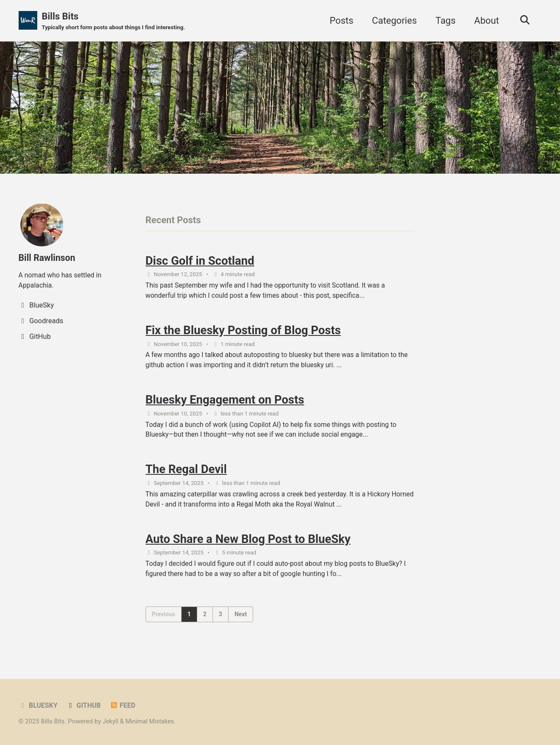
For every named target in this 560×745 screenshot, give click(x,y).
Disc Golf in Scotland (200, 262)
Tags (444, 21)
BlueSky (39, 705)
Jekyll (112, 721)
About (484, 21)
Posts (339, 21)
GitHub (85, 705)
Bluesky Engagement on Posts (225, 404)
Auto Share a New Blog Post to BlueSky (248, 547)
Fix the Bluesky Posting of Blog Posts (243, 333)
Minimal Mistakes (152, 721)
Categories (392, 21)
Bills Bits (116, 22)
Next (241, 623)
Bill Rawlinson (48, 258)
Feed (125, 705)
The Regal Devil (186, 475)
